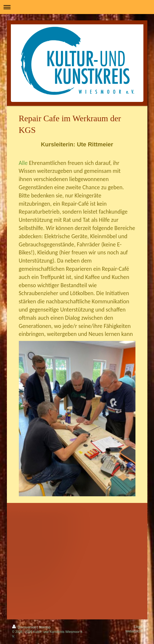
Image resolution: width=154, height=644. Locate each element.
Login (138, 627)
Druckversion (25, 627)
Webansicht (134, 631)
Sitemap (45, 627)
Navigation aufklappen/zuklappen (77, 7)
